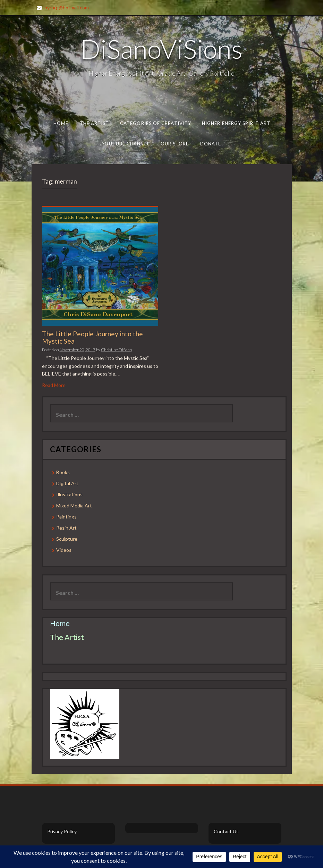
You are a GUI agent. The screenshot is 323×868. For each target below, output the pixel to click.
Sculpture (67, 539)
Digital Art (67, 483)
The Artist (94, 123)
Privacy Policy (62, 831)
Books (63, 472)
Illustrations (69, 494)
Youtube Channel (125, 144)
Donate (211, 144)
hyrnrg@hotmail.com (67, 7)
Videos (64, 550)
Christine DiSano (116, 350)
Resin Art (66, 528)
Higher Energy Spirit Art (236, 123)
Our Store (175, 144)
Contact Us (226, 831)
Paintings (66, 517)
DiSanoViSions (161, 49)
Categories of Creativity (155, 123)
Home (61, 123)
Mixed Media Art (74, 505)
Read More (54, 385)
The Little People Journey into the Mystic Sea (92, 337)
